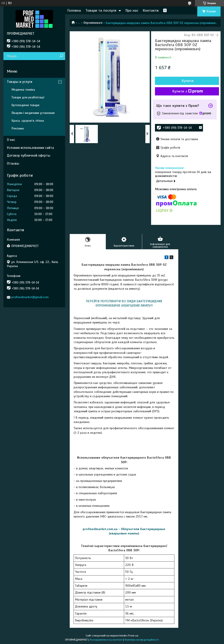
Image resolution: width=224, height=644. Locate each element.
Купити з (188, 91)
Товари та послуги (101, 11)
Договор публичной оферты (29, 155)
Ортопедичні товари (25, 105)
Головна (74, 11)
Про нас (132, 11)
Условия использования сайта (30, 148)
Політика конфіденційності (142, 640)
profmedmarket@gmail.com (30, 297)
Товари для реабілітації (28, 97)
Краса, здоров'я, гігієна (28, 121)
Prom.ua (133, 636)
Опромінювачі (93, 23)
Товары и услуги (20, 82)
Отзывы (13, 163)
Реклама (18, 128)
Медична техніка (23, 90)
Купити (188, 81)
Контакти (151, 11)
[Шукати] (61, 56)
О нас (11, 140)
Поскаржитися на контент (106, 640)
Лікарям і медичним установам (33, 113)
